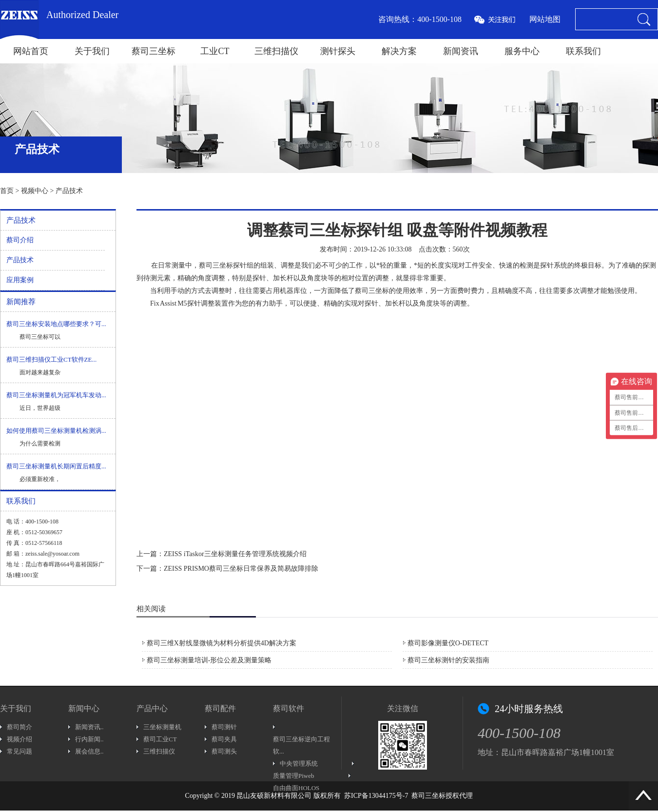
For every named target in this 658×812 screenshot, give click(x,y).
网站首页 (31, 51)
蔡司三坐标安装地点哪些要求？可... (56, 324)
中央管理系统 (299, 764)
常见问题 (19, 751)
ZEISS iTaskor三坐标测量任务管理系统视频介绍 (235, 554)
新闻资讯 (461, 51)
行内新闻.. (89, 739)
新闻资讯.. (89, 727)
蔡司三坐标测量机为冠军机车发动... (56, 395)
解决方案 (399, 51)
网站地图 (545, 19)
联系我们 (583, 51)
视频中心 (35, 191)
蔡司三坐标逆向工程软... (301, 745)
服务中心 (522, 51)
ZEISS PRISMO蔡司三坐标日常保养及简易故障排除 (241, 569)
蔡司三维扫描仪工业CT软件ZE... (51, 359)
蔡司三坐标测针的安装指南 (448, 660)
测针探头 (338, 51)
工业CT (215, 51)
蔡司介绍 (20, 240)
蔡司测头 (224, 751)
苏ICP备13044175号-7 (376, 796)
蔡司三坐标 (154, 51)
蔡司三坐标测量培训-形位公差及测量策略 (209, 660)
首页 (7, 191)
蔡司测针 (224, 727)
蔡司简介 (19, 727)
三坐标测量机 (162, 727)
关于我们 (92, 51)
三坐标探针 (230, 265)
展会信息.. (89, 751)
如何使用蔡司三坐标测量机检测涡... (56, 431)
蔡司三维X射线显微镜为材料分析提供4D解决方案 (222, 643)
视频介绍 (19, 739)
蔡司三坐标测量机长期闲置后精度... (56, 466)
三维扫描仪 (276, 51)
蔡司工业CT (160, 739)
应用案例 (20, 280)
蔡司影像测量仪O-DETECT (448, 643)
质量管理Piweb (294, 776)
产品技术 (69, 191)
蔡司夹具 (224, 739)
